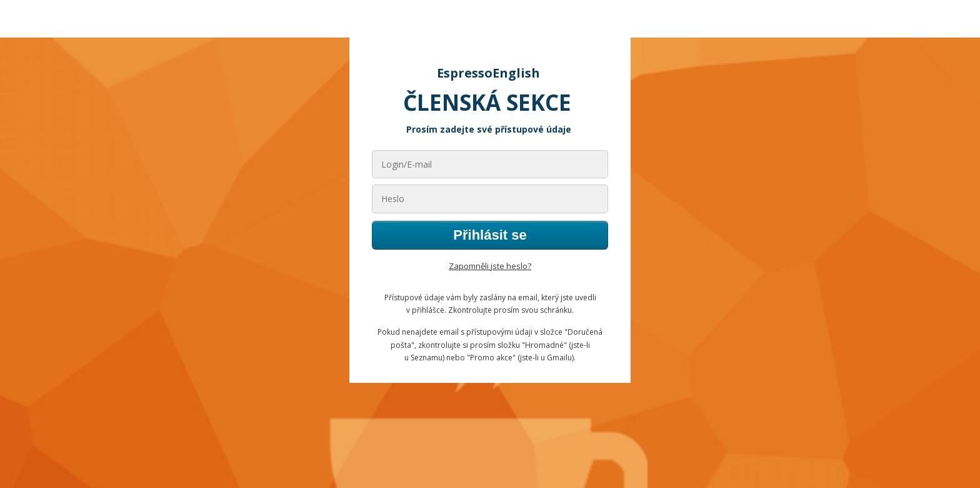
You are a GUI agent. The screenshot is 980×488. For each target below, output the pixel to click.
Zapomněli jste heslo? (490, 266)
